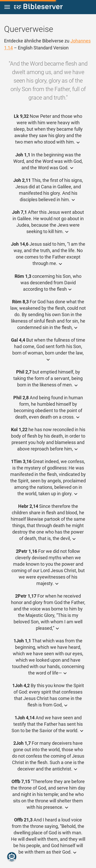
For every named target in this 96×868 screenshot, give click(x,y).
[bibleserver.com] (38, 7)
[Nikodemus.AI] (12, 857)
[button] (7, 7)
